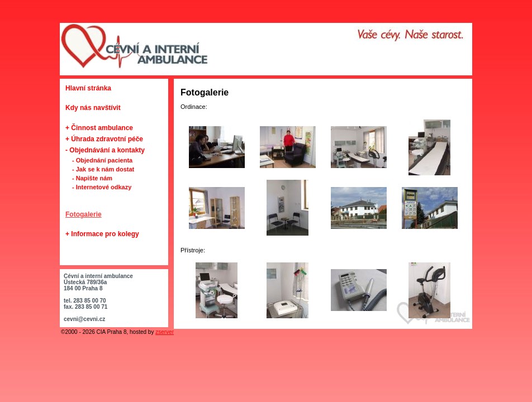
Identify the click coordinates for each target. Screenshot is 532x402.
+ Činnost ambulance (99, 128)
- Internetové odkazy (102, 187)
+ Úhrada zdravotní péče (104, 139)
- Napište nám (92, 178)
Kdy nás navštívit (93, 108)
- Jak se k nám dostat (103, 169)
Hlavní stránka (88, 88)
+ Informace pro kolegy (102, 234)
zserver (165, 332)
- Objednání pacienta (102, 160)
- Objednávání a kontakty (105, 150)
